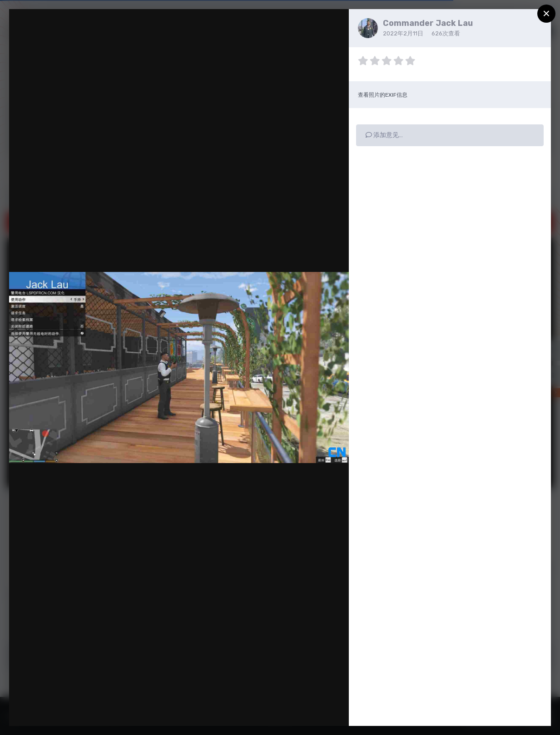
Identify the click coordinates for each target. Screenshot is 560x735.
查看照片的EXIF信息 (383, 95)
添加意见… (384, 135)
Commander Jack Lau (428, 23)
